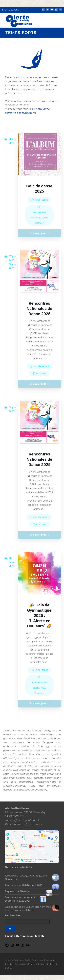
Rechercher (13, 920)
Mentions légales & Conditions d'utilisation (25, 969)
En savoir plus (39, 234)
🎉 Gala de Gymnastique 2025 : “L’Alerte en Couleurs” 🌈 (39, 619)
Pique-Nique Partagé (17, 896)
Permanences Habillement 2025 (24, 890)
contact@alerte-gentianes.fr (22, 825)
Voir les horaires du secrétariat (24, 829)
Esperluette (50, 965)
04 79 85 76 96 (12, 10)
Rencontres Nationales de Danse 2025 (39, 310)
